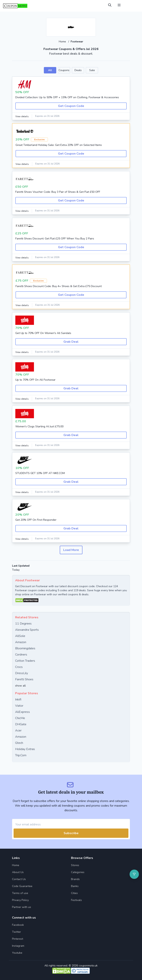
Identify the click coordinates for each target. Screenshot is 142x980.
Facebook (18, 925)
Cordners (21, 655)
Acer (18, 730)
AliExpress (23, 712)
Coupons (64, 70)
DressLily (22, 673)
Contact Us (19, 879)
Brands (75, 879)
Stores (75, 865)
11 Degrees (23, 624)
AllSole (20, 636)
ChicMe (20, 718)
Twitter (16, 932)
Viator (19, 706)
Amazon (21, 642)
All (50, 70)
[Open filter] (134, 874)
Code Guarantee (22, 886)
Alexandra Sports (27, 630)
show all (20, 686)
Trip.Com (21, 755)
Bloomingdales (25, 648)
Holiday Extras (25, 749)
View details (22, 116)
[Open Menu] (119, 5)
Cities (74, 893)
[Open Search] (110, 5)
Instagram (18, 946)
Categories (78, 872)
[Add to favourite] (93, 21)
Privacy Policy (20, 900)
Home (63, 42)
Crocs (19, 667)
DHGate (21, 724)
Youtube (17, 953)
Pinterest (18, 939)
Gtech (19, 743)
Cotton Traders (25, 661)
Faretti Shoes (24, 679)
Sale (92, 70)
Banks (75, 886)
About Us (18, 872)
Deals (78, 70)
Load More (71, 550)
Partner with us (22, 907)
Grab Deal (71, 342)
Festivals (76, 900)
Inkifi (18, 700)
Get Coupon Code (71, 106)
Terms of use (20, 893)
